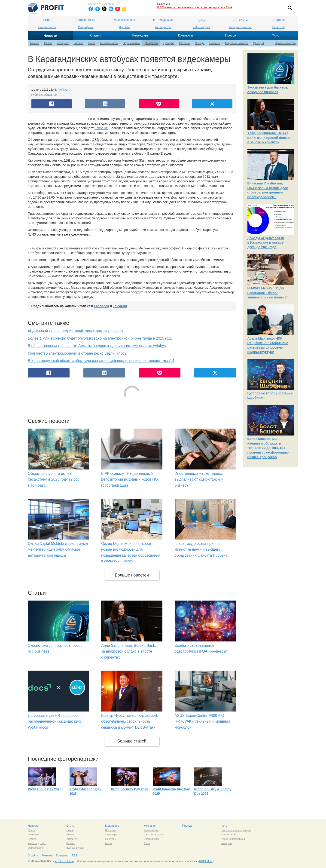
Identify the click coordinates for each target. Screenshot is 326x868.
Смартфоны (86, 27)
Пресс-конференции (233, 839)
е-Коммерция (201, 27)
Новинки (215, 43)
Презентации (229, 834)
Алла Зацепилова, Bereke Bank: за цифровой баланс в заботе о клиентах (129, 651)
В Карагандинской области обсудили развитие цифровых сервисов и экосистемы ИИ (101, 361)
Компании (186, 35)
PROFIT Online (64, 861)
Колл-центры (163, 27)
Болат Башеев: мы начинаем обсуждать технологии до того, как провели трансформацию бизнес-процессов (268, 448)
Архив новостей (286, 43)
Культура (169, 43)
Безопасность (47, 27)
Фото (275, 35)
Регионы (184, 43)
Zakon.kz (101, 128)
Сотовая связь (86, 20)
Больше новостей (132, 575)
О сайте (33, 856)
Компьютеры (151, 830)
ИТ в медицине (163, 20)
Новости (50, 36)
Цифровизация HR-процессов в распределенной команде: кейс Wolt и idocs (55, 721)
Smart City (279, 27)
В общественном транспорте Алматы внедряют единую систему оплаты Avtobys (97, 346)
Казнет (47, 20)
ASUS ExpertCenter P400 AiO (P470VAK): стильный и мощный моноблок (202, 721)
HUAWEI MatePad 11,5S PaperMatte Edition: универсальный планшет (268, 293)
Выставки (111, 830)
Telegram (120, 306)
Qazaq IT (259, 43)
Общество (151, 43)
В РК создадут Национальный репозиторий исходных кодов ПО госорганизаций (129, 479)
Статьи (95, 35)
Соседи (200, 43)
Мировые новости (236, 43)
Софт (92, 43)
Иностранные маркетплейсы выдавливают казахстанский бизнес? (199, 479)
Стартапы (279, 20)
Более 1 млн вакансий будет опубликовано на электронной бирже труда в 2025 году (100, 338)
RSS (75, 856)
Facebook (102, 306)
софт (43, 843)
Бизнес (35, 43)
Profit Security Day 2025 (130, 789)
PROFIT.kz (206, 861)
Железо (78, 43)
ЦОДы (201, 20)
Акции (109, 843)
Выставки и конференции (236, 830)
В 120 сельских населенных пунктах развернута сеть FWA (195, 7)
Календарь (140, 35)
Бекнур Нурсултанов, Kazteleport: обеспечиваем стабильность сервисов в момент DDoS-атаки (130, 721)
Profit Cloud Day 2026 (45, 789)
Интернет (63, 43)
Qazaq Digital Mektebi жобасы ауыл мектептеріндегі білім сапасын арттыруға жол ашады (58, 549)
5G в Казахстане (124, 20)
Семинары (111, 834)
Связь (48, 43)
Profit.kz (62, 90)
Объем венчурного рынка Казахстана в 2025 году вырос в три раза (54, 479)
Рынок (70, 834)
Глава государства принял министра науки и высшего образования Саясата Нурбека (201, 549)
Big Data (124, 27)
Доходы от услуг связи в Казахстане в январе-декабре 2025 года (266, 243)
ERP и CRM (240, 20)
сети (156, 839)
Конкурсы (111, 839)
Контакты (62, 856)
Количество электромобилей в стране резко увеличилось (77, 353)
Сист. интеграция (154, 834)
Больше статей (132, 741)
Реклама (47, 856)
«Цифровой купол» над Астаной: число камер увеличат (76, 331)
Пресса (230, 35)
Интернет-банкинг (240, 27)
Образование (131, 43)
